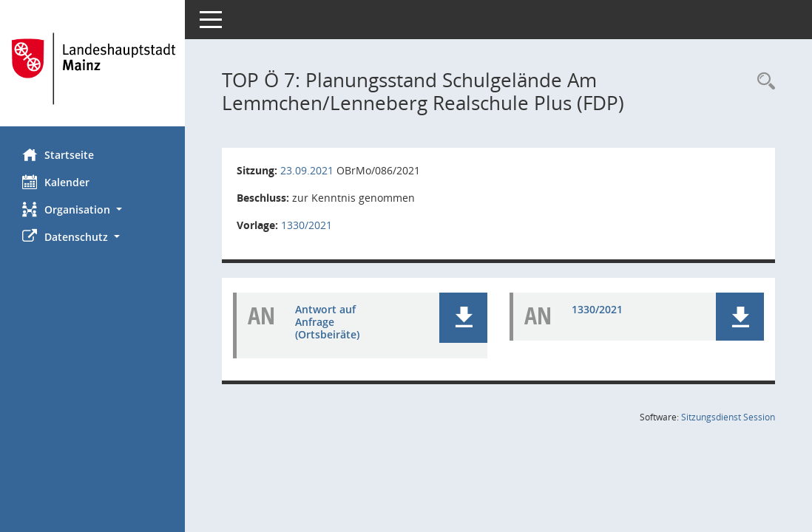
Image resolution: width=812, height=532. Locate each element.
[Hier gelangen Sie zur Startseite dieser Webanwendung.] (92, 69)
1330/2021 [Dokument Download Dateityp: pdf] (597, 309)
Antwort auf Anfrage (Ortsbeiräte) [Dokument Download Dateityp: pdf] (327, 322)
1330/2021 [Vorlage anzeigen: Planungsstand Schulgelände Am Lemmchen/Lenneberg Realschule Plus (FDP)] (307, 225)
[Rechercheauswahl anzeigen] (762, 82)
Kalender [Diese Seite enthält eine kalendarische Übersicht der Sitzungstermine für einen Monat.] (56, 182)
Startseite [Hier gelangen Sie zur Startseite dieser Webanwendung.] (58, 154)
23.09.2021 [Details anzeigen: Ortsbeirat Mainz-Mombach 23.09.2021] (307, 170)
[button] (92, 209)
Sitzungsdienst (728, 417)
